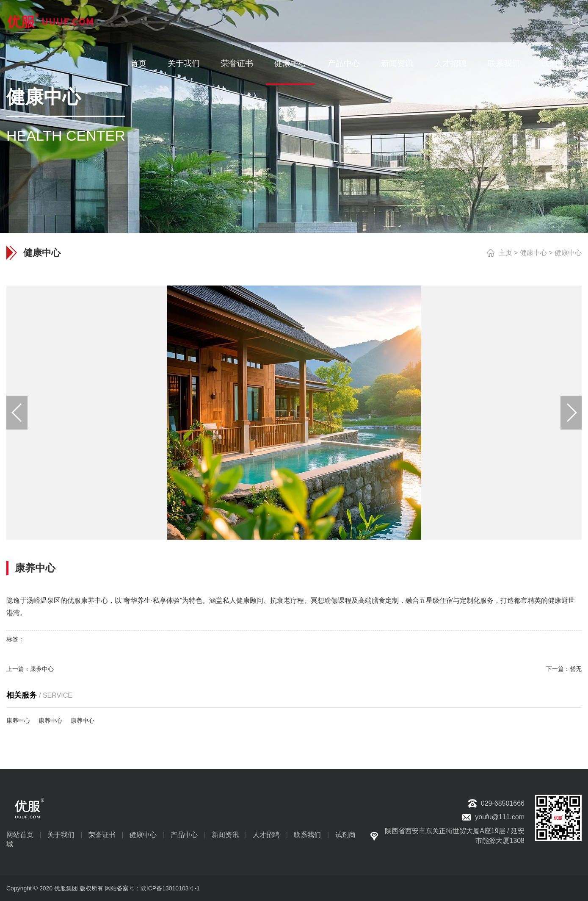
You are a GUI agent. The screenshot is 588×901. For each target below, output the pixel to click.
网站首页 (20, 835)
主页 (505, 253)
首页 (138, 63)
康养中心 (42, 669)
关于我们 (184, 63)
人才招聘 (450, 63)
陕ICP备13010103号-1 (170, 888)
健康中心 (290, 63)
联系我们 (504, 63)
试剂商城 (557, 63)
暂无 (576, 669)
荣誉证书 (237, 63)
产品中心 (344, 63)
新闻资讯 (397, 63)
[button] (571, 413)
